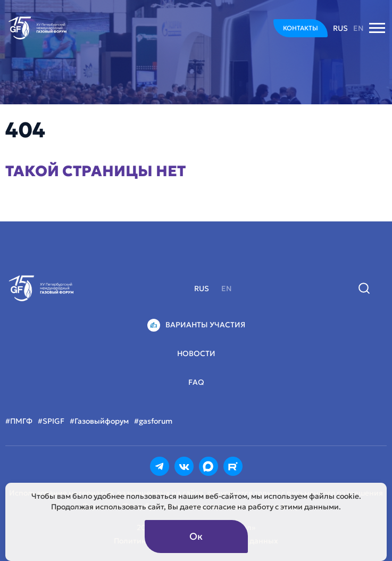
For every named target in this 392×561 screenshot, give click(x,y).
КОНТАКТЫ (301, 28)
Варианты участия (196, 325)
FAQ (196, 382)
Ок (196, 536)
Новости (196, 353)
